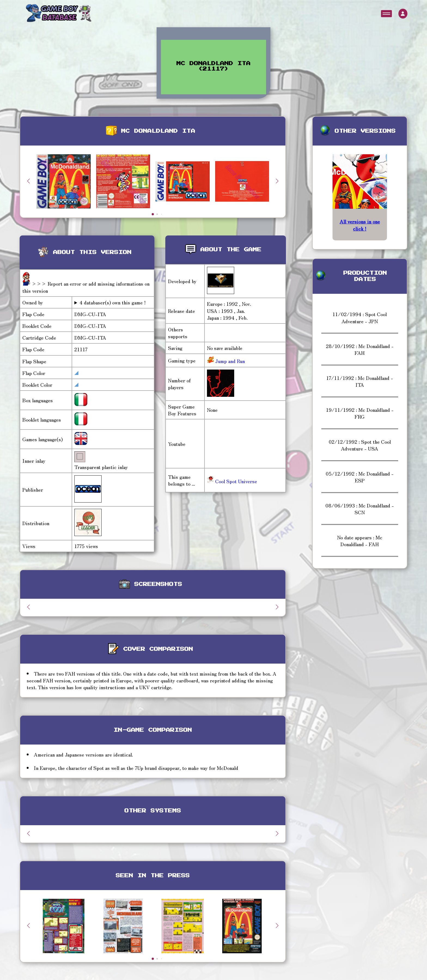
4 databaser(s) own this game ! (113, 302)
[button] (277, 181)
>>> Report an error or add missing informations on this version (86, 287)
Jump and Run (229, 361)
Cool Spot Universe (232, 481)
